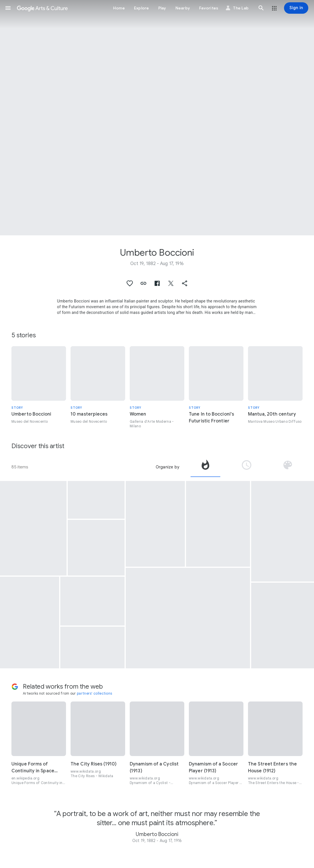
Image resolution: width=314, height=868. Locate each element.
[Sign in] (296, 8)
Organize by (167, 467)
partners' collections (94, 693)
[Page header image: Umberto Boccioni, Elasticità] (157, 118)
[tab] (205, 467)
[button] (8, 8)
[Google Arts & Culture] (42, 8)
